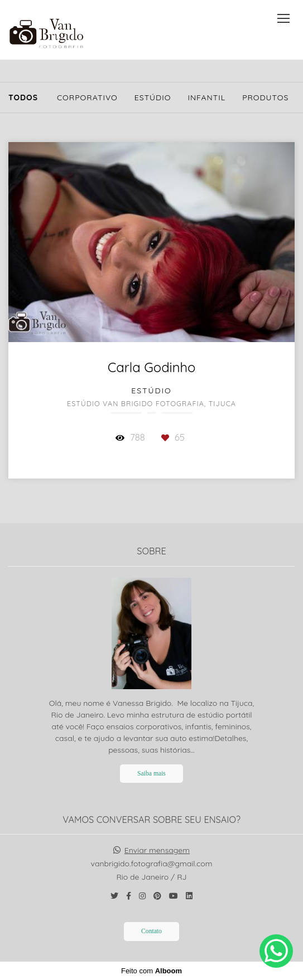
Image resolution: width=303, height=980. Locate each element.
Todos (23, 97)
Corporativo (87, 97)
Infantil (206, 97)
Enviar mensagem (157, 850)
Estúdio (153, 97)
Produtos (265, 97)
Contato (151, 931)
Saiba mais (151, 774)
